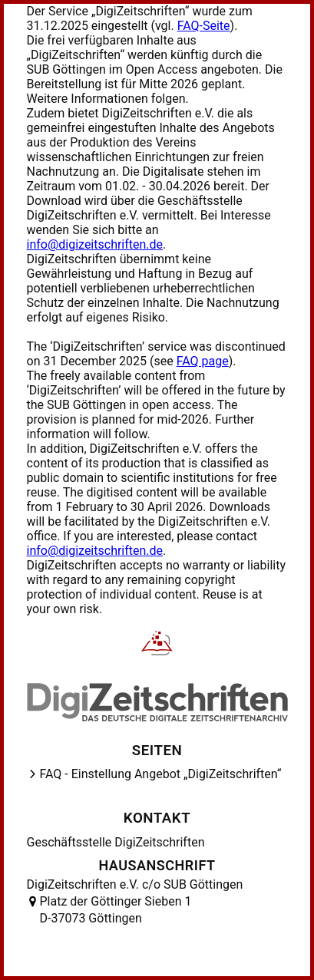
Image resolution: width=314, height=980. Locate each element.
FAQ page (203, 361)
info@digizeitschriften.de (95, 244)
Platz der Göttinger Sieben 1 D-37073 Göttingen (116, 910)
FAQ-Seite (204, 26)
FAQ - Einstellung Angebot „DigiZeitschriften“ (161, 774)
